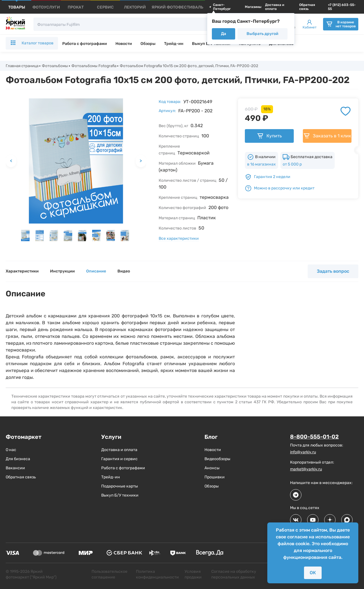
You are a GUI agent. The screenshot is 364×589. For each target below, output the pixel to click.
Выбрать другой (262, 34)
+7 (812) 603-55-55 (342, 7)
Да (224, 34)
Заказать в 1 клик (327, 136)
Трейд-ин (174, 44)
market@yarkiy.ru (306, 469)
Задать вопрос (333, 271)
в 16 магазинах (261, 165)
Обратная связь (307, 7)
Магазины (253, 7)
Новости (124, 44)
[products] (17, 7)
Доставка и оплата (275, 7)
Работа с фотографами (85, 44)
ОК (313, 573)
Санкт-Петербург (220, 7)
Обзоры (148, 44)
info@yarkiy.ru (303, 452)
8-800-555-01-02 (316, 437)
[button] (25, 236)
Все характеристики (179, 239)
